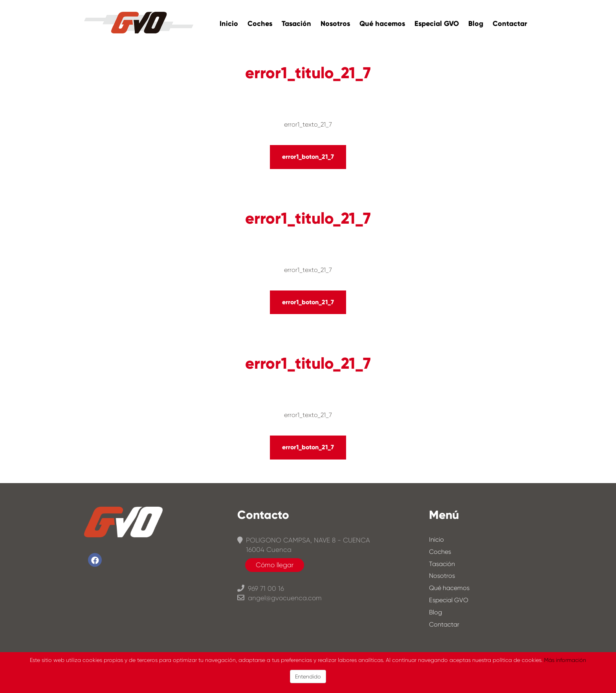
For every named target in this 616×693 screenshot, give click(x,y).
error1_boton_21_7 (308, 157)
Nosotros (335, 24)
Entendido (308, 676)
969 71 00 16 (261, 588)
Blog (476, 24)
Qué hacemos (382, 24)
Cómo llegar (275, 565)
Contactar (510, 24)
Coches (260, 24)
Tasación (296, 24)
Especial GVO (437, 24)
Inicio (229, 24)
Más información (565, 660)
